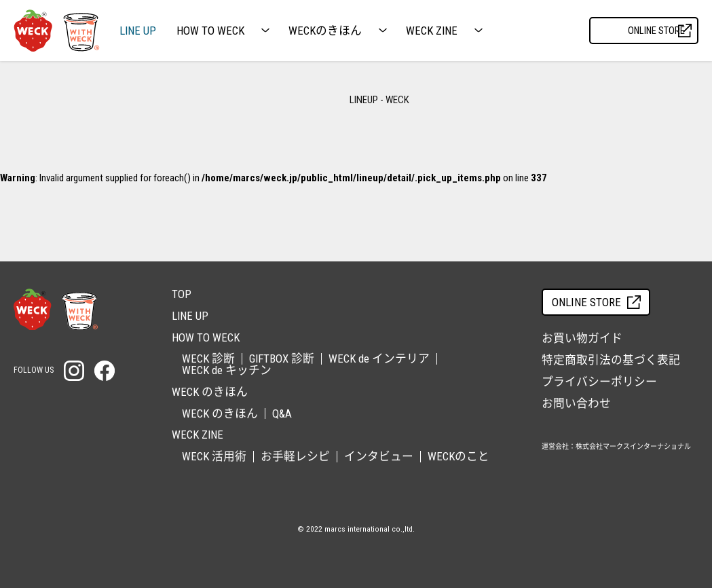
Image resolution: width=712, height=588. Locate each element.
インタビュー (379, 456)
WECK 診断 (208, 359)
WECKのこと (458, 456)
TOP (182, 294)
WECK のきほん (220, 414)
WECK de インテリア (379, 359)
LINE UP (138, 31)
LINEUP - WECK (379, 100)
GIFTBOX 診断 (282, 359)
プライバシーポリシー (599, 382)
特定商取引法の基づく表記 (611, 360)
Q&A (282, 414)
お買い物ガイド (582, 338)
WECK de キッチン (227, 370)
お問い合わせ (576, 403)
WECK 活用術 (214, 456)
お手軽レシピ (295, 456)
